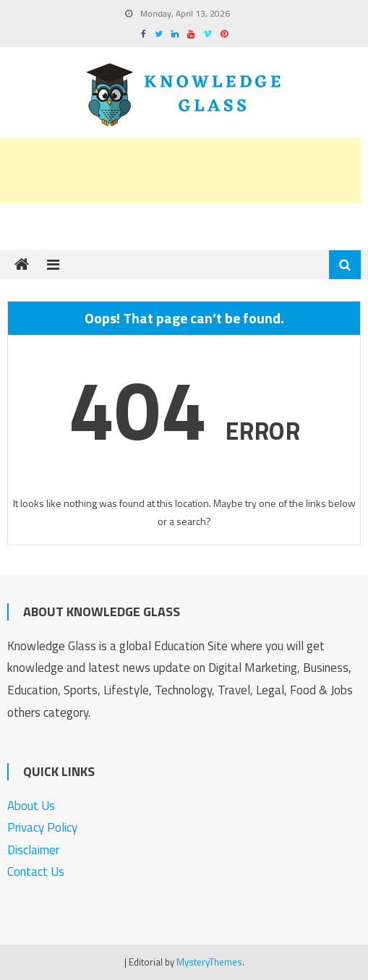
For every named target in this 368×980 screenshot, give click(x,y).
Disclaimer (33, 850)
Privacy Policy (42, 827)
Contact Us (36, 872)
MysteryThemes (209, 962)
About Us (31, 806)
